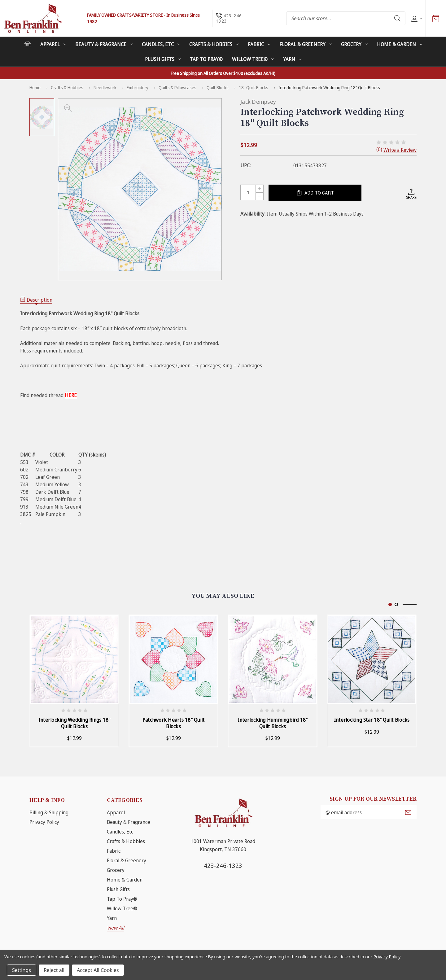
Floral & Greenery (306, 44)
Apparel (53, 44)
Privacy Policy (44, 822)
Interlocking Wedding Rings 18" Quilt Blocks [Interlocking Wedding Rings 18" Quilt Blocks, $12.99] (74, 723)
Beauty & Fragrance (104, 44)
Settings (22, 970)
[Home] (28, 44)
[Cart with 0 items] (436, 18)
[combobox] (346, 18)
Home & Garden (400, 44)
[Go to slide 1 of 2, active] (390, 604)
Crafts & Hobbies (214, 44)
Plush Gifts (163, 59)
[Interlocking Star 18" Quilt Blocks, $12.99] (372, 659)
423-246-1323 (223, 866)
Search (397, 18)
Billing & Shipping (49, 812)
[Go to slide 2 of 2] (396, 604)
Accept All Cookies (98, 970)
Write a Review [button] (400, 150)
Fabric (259, 44)
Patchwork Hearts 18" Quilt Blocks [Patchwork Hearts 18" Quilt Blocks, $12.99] (174, 723)
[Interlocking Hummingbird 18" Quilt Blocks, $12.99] (273, 659)
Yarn (292, 59)
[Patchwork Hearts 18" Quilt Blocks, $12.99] (173, 659)
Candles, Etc (161, 44)
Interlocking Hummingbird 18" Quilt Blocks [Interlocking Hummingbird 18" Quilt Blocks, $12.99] (273, 723)
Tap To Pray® (206, 59)
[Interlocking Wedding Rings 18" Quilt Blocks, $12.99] (74, 659)
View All (116, 928)
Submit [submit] (408, 812)
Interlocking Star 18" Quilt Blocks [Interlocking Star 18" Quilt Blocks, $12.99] (372, 720)
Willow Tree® (253, 59)
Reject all (54, 970)
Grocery (354, 44)
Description (36, 300)
